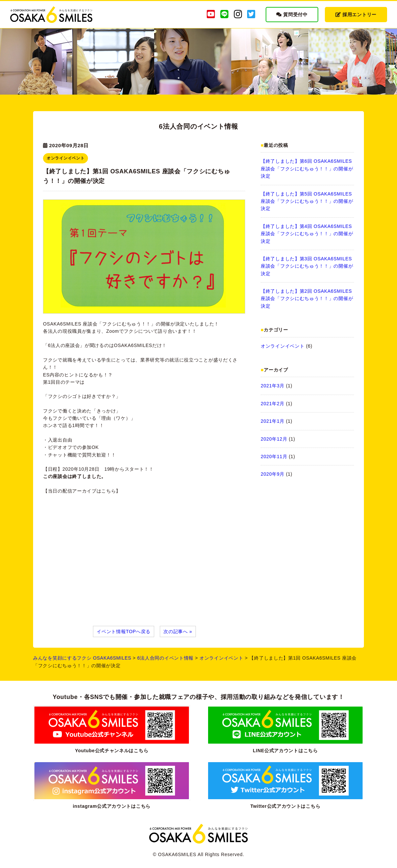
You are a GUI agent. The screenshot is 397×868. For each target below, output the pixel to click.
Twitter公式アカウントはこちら (285, 806)
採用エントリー (356, 15)
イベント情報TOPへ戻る (124, 631)
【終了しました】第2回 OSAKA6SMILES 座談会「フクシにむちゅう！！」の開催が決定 (307, 299)
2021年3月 (273, 386)
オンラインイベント (283, 346)
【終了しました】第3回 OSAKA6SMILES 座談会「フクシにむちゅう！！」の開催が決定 (307, 266)
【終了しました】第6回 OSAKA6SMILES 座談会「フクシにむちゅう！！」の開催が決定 (307, 169)
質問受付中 (292, 15)
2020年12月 (274, 439)
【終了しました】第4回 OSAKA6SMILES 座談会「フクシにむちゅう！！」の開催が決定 (307, 234)
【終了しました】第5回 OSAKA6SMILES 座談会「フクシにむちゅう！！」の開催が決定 (307, 201)
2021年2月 (273, 404)
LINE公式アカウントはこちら (285, 751)
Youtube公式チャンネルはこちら (112, 751)
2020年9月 (273, 474)
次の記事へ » (178, 631)
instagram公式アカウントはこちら (112, 806)
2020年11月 (274, 456)
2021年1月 (273, 421)
